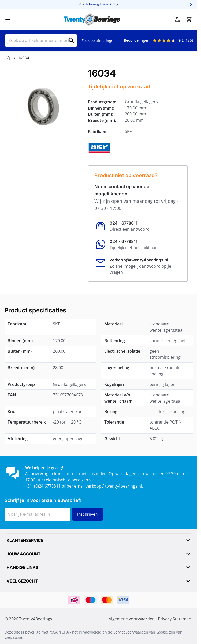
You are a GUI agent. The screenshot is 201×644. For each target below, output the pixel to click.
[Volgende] (191, 4)
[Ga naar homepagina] (8, 58)
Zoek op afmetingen (99, 41)
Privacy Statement (175, 619)
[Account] (177, 19)
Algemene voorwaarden (132, 619)
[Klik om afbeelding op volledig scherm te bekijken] (44, 107)
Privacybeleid (90, 632)
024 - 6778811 (124, 223)
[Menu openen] (8, 19)
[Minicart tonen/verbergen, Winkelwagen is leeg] (189, 19)
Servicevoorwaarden (131, 632)
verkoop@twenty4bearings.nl (139, 260)
